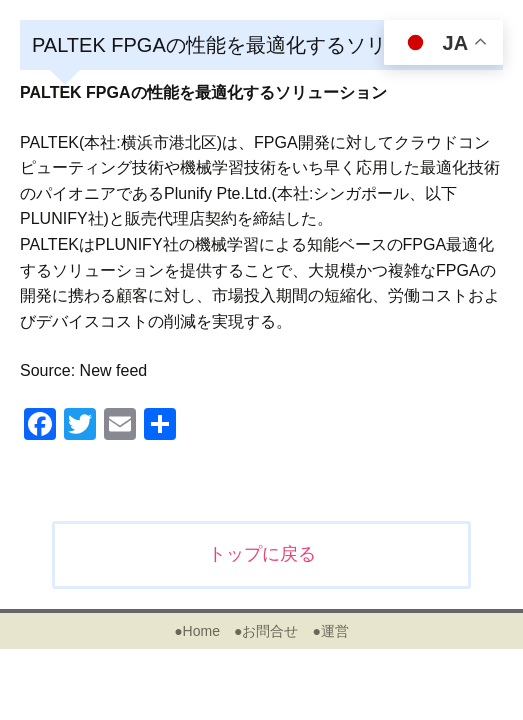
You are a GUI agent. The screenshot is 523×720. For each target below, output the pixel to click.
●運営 (330, 631)
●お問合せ (266, 631)
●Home (197, 631)
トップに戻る (262, 554)
